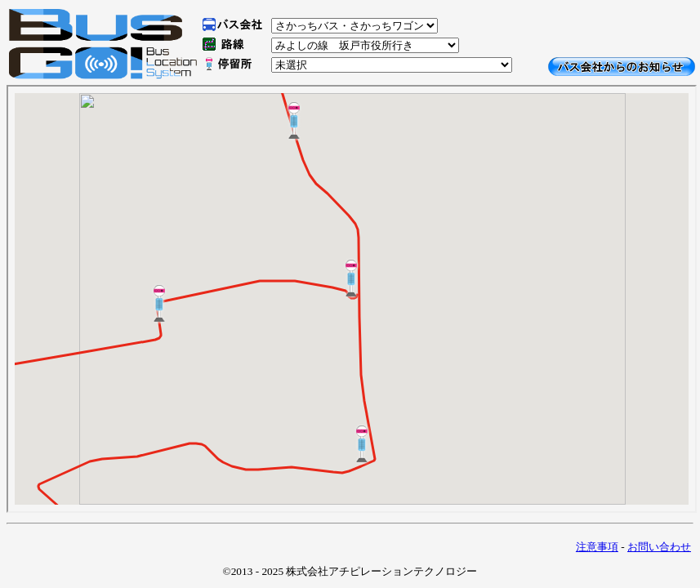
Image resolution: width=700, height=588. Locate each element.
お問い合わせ (659, 547)
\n (354, 26)
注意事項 (597, 547)
